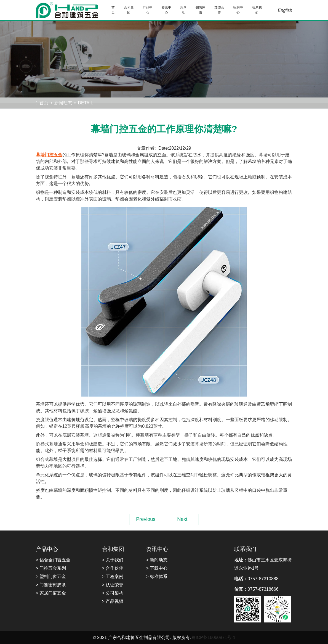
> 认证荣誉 (113, 585)
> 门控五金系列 (51, 568)
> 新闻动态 (157, 560)
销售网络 (201, 10)
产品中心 (148, 10)
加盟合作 (219, 10)
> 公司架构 (113, 593)
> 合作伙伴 (113, 568)
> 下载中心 (157, 568)
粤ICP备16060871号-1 (213, 638)
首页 (113, 10)
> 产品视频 (113, 601)
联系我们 (257, 10)
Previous (146, 519)
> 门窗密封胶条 (51, 585)
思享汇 (183, 10)
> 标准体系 (157, 576)
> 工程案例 (113, 576)
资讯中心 (166, 10)
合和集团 (129, 10)
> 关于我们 (113, 560)
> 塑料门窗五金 (51, 576)
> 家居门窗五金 (51, 593)
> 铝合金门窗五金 (53, 560)
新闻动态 (63, 103)
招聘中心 (238, 10)
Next (182, 519)
